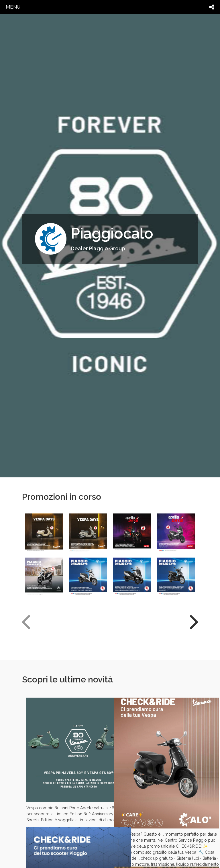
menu (13, 7)
